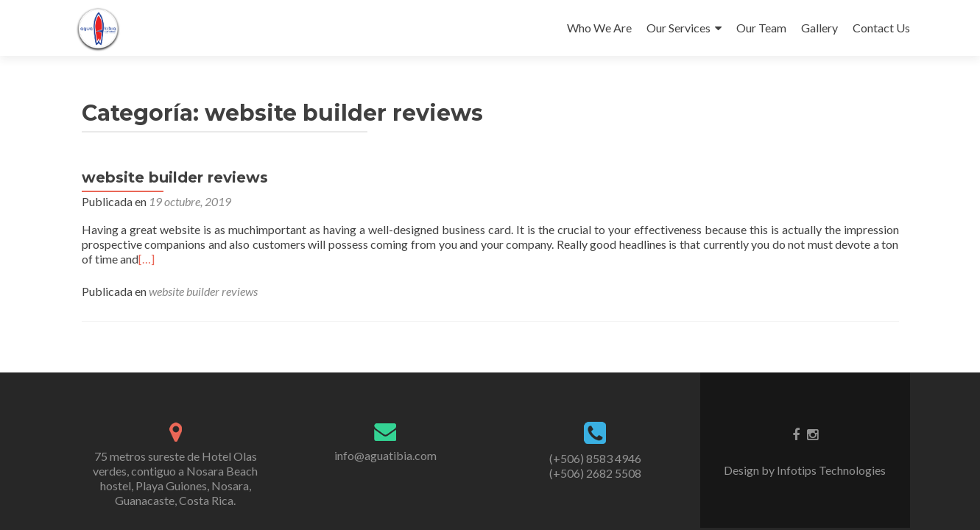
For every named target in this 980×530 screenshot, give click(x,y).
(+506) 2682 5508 (595, 473)
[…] (147, 259)
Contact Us (881, 28)
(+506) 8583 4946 (595, 458)
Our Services (678, 28)
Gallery (819, 28)
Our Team (761, 28)
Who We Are (599, 28)
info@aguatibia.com (385, 455)
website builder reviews (175, 177)
